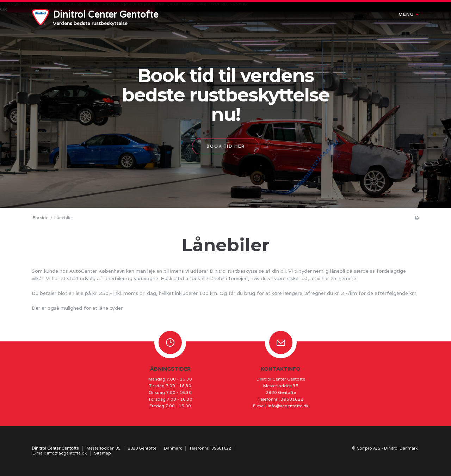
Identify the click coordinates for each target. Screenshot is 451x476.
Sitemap (103, 453)
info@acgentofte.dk (288, 406)
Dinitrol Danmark (401, 448)
